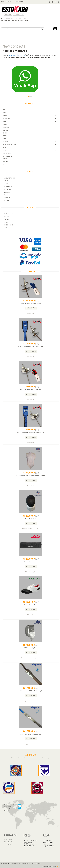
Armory (6, 159)
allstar (6, 184)
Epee (5, 113)
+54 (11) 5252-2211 (7, 2)
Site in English (8, 839)
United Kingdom (9, 225)
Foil (4, 110)
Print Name (7, 153)
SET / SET (31, 313)
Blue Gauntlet (8, 189)
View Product (31, 308)
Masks (5, 122)
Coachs (6, 142)
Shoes (5, 133)
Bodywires (7, 119)
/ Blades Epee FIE (31, 701)
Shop (5, 150)
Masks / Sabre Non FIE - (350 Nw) (31, 658)
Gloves (6, 130)
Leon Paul (7, 198)
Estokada (7, 192)
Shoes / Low (31, 615)
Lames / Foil (31, 486)
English (8, 15)
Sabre (5, 116)
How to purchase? (7, 18)
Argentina (7, 219)
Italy (5, 228)
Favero (6, 195)
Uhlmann (7, 201)
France (6, 222)
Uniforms (6, 127)
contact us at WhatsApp (16, 55)
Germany (7, 217)
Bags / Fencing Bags (31, 572)
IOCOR (58, 866)
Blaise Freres (8, 187)
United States (8, 214)
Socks (5, 136)
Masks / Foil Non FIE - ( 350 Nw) (31, 529)
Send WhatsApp (19, 2)
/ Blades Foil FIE (31, 744)
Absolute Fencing (9, 178)
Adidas (6, 181)
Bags (5, 139)
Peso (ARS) (19, 15)
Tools (5, 147)
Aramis (6, 162)
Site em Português (9, 845)
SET (4, 165)
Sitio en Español (9, 842)
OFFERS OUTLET (8, 156)
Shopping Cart (21, 18)
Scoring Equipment (10, 145)
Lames (5, 124)
